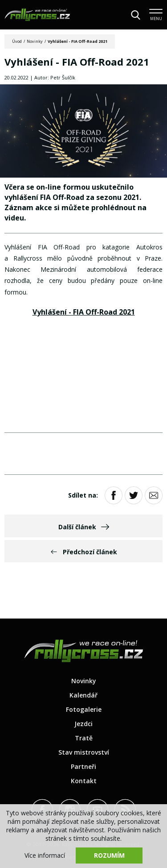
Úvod (17, 41)
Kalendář (83, 695)
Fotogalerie (84, 709)
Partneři (83, 766)
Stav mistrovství (84, 752)
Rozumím (109, 855)
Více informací (45, 855)
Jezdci (83, 724)
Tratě (84, 738)
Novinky (35, 41)
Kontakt (84, 781)
